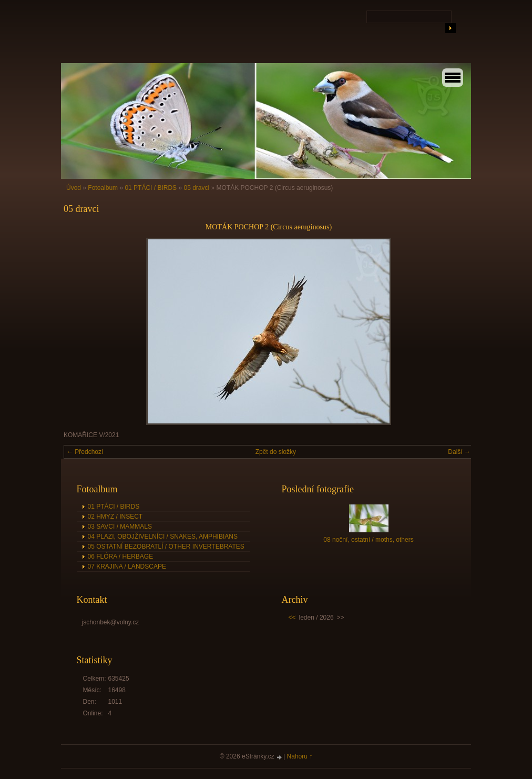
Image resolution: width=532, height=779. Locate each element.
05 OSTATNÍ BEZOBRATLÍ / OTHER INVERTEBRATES (166, 547)
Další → (459, 452)
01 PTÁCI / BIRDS (151, 188)
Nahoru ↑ (300, 756)
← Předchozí (85, 452)
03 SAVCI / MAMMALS (120, 527)
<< (292, 618)
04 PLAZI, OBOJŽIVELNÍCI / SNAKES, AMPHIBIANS (163, 537)
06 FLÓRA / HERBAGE (121, 557)
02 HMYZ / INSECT (115, 517)
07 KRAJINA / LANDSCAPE (127, 566)
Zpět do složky (276, 452)
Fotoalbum (103, 188)
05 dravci (196, 188)
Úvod (74, 188)
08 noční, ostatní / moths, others (368, 540)
